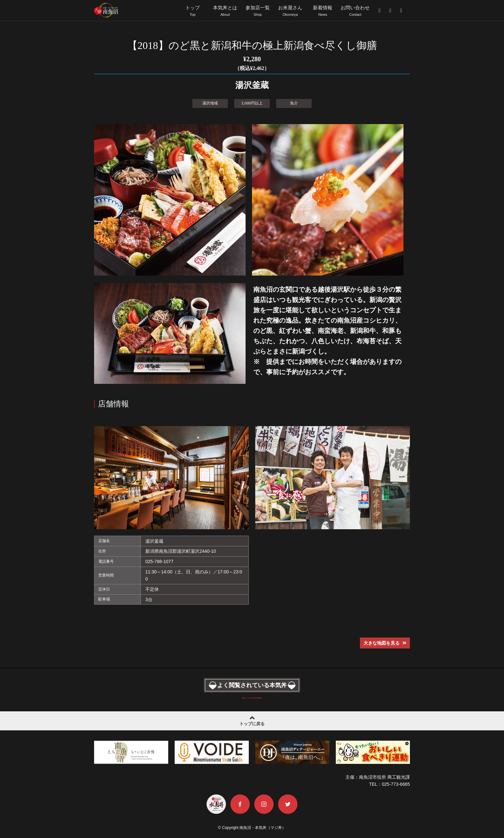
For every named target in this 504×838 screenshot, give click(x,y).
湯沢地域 (210, 103)
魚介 (294, 103)
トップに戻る (252, 719)
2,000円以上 (252, 103)
